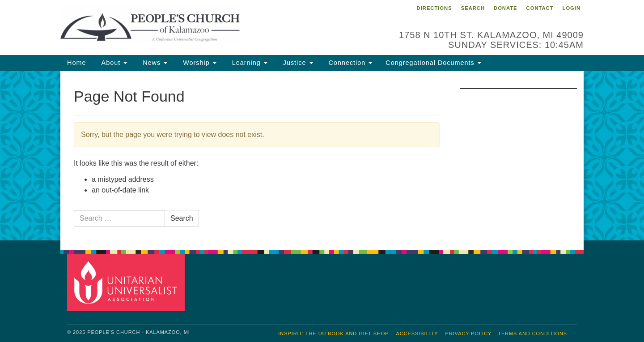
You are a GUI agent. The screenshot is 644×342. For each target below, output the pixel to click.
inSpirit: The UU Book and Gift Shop (333, 333)
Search (473, 8)
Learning (249, 63)
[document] (322, 156)
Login (572, 8)
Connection (350, 63)
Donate (505, 8)
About (113, 63)
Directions (434, 8)
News (154, 63)
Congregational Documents (433, 63)
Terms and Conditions (532, 333)
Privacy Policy (469, 333)
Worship (199, 63)
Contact (540, 8)
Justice (297, 63)
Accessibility (417, 333)
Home (76, 63)
